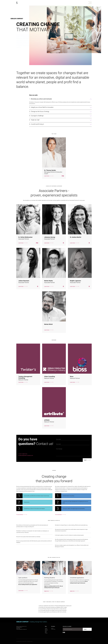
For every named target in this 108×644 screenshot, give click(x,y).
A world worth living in (37, 124)
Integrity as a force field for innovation (42, 107)
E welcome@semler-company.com (26, 455)
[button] (90, 3)
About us (46, 630)
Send (85, 460)
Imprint (52, 628)
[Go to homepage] (17, 3)
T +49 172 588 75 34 (23, 454)
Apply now (46, 591)
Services (46, 629)
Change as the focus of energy (40, 112)
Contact (46, 633)
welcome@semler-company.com (22, 629)
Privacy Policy (53, 629)
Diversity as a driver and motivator (41, 99)
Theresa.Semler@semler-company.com (63, 606)
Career (46, 631)
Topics (46, 628)
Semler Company (17, 19)
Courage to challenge (37, 116)
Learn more (47, 176)
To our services (20, 515)
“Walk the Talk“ (35, 120)
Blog (46, 632)
